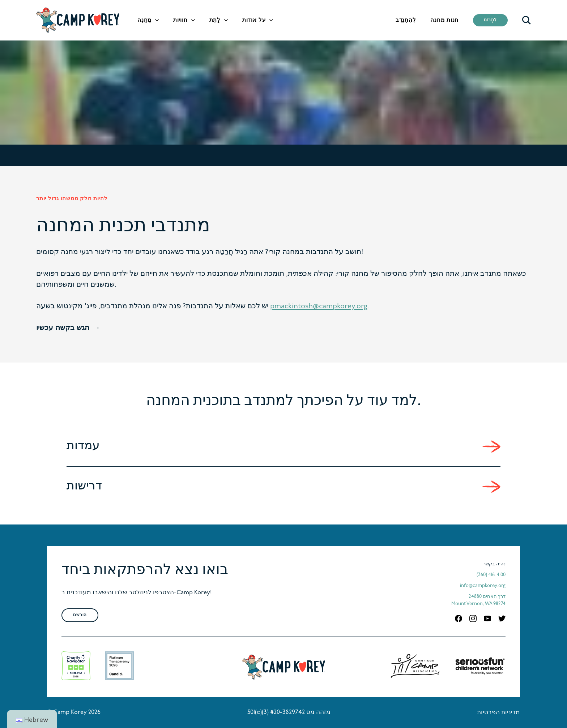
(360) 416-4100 (491, 575)
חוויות (180, 20)
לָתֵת (215, 20)
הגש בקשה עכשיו (63, 328)
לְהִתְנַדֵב (406, 20)
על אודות (254, 20)
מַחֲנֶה (144, 20)
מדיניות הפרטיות (498, 713)
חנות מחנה (444, 20)
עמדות (83, 446)
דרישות (84, 486)
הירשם (80, 615)
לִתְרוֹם (490, 20)
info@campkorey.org (483, 586)
